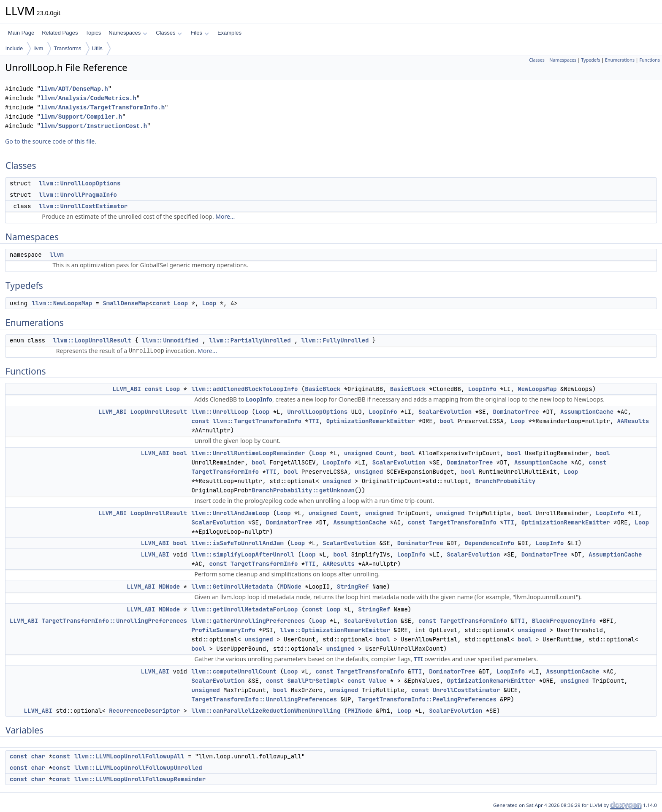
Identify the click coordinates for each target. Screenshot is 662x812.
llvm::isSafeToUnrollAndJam (237, 543)
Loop (181, 303)
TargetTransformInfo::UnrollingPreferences (114, 621)
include (14, 48)
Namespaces (128, 33)
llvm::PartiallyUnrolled (250, 340)
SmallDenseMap (126, 303)
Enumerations (620, 60)
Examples (229, 33)
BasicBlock (323, 389)
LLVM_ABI (127, 389)
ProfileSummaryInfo (223, 630)
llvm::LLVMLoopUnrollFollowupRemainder (140, 779)
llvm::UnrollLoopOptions (80, 183)
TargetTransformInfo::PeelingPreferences (427, 699)
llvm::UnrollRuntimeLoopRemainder (248, 453)
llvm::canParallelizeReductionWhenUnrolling (266, 711)
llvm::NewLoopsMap (62, 303)
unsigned (358, 453)
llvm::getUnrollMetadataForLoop (244, 609)
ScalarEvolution (445, 412)
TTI (314, 421)
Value (377, 681)
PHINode (360, 711)
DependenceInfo (489, 543)
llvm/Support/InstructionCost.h (94, 126)
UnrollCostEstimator (467, 690)
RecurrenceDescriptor (144, 711)
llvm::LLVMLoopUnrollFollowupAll (129, 756)
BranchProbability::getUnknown (303, 490)
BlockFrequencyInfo (564, 621)
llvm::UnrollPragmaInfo (78, 195)
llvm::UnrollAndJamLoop (230, 513)
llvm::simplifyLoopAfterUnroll (243, 554)
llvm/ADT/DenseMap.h (74, 89)
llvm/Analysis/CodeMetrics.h (88, 98)
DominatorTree (516, 412)
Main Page (21, 33)
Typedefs (591, 60)
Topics (93, 33)
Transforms (67, 48)
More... (225, 216)
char (38, 756)
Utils (97, 48)
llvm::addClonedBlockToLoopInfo (244, 389)
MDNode (169, 587)
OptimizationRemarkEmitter (371, 421)
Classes (169, 33)
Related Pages (60, 33)
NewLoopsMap (537, 389)
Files (199, 33)
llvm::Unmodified (170, 340)
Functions (650, 60)
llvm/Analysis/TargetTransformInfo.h (103, 107)
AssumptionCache (587, 412)
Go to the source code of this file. (51, 141)
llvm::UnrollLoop (220, 412)
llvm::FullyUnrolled (335, 340)
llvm (38, 48)
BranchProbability (505, 481)
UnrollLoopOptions (317, 412)
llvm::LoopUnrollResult (92, 340)
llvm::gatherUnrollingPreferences (248, 621)
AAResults (633, 421)
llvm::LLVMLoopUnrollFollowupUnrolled (138, 768)
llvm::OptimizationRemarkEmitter (335, 630)
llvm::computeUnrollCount (234, 671)
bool (447, 421)
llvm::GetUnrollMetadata (232, 587)
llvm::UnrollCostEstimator (83, 206)
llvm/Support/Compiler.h (81, 117)
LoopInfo (482, 389)
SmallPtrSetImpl (314, 681)
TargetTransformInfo (225, 472)
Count (385, 453)
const (161, 303)
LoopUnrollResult (159, 412)
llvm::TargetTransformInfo (257, 421)
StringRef (353, 587)
